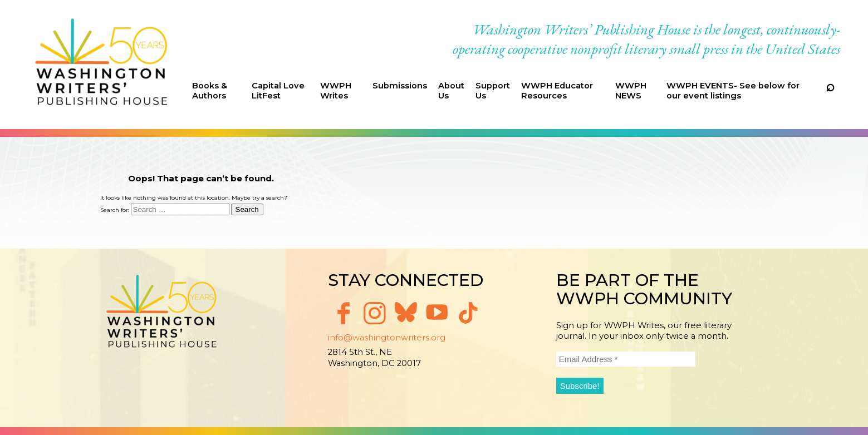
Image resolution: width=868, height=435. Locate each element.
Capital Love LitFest (278, 91)
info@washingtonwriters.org (387, 338)
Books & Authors (210, 91)
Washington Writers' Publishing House (102, 65)
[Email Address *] (626, 359)
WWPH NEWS (631, 91)
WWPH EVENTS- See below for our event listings (733, 91)
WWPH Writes (336, 91)
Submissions (400, 86)
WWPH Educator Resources (557, 91)
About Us (451, 91)
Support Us (493, 91)
